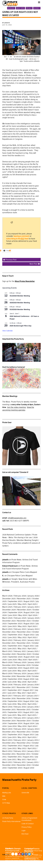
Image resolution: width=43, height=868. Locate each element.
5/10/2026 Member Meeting (20, 309)
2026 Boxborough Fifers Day (21, 326)
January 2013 (33, 740)
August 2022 (29, 635)
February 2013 (20, 740)
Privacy (29, 8)
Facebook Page (23, 854)
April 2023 (32, 626)
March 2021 (7, 651)
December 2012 (9, 743)
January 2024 (33, 618)
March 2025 (7, 607)
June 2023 (12, 626)
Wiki (4, 796)
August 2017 (28, 690)
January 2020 (33, 662)
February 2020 (20, 662)
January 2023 (33, 629)
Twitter (29, 854)
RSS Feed (25, 834)
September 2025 (15, 601)
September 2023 (15, 624)
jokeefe (5, 560)
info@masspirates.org (17, 518)
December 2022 (9, 632)
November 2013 (24, 732)
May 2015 (22, 715)
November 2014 (24, 721)
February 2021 (20, 651)
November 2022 (24, 632)
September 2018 (15, 679)
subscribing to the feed (17, 239)
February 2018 (20, 685)
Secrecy (37, 8)
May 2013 (22, 737)
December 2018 (9, 676)
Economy (11, 8)
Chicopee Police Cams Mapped (24, 572)
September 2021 (15, 646)
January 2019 (33, 673)
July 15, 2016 (7, 25)
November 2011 (24, 754)
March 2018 (7, 685)
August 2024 (29, 612)
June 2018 (12, 682)
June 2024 (12, 615)
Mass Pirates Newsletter (25, 281)
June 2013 (12, 737)
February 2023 (20, 629)
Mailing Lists (7, 793)
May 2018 (22, 682)
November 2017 (24, 687)
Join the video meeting (16, 407)
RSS (33, 854)
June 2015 (12, 715)
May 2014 (22, 726)
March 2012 (7, 751)
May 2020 (23, 660)
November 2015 (24, 710)
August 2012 (29, 746)
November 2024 (24, 610)
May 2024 (23, 615)
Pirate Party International (11, 821)
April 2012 (32, 748)
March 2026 (7, 596)
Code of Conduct (28, 824)
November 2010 (24, 765)
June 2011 (12, 759)
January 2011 (33, 762)
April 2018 (32, 682)
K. (3, 576)
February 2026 (20, 596)
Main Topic (20, 8)
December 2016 (9, 698)
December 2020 (9, 654)
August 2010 (29, 768)
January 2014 (33, 729)
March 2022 (7, 640)
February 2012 (20, 751)
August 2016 (29, 701)
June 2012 (12, 748)
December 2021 (9, 643)
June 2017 (12, 693)
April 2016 (32, 704)
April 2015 (32, 715)
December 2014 (9, 721)
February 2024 (20, 618)
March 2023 (7, 629)
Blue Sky (13, 854)
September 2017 (15, 690)
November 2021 (24, 643)
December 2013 (9, 732)
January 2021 (33, 651)
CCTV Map (6, 803)
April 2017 (32, 693)
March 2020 (7, 662)
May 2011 (22, 759)
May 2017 (22, 693)
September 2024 (15, 612)
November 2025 (24, 599)
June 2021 (12, 648)
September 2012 (15, 746)
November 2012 (24, 743)
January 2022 (33, 640)
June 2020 (12, 660)
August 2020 (29, 657)
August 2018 (29, 679)
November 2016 (24, 698)
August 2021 (29, 646)
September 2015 (15, 712)
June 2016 (12, 704)
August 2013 (29, 734)
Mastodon (16, 854)
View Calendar (8, 331)
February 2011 (20, 762)
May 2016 (22, 704)
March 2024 (7, 618)
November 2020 (24, 654)
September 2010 (15, 768)
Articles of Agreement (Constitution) (29, 819)
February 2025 (20, 607)
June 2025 (12, 604)
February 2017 (20, 696)
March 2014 (7, 729)
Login (24, 831)
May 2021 (22, 648)
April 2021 (32, 648)
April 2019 (32, 671)
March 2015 (7, 718)
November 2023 (24, 621)
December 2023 (9, 621)
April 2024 (33, 615)
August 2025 (29, 601)
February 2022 (20, 640)
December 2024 (9, 610)
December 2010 (9, 765)
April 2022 (32, 637)
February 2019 (20, 673)
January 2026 (33, 596)
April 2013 (32, 737)
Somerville (25, 793)
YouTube (19, 854)
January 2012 (33, 751)
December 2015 (9, 710)
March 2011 (7, 762)
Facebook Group (26, 854)
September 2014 (15, 723)
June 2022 (12, 637)
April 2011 (32, 759)
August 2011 (28, 757)
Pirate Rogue (9, 851)
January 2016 (33, 707)
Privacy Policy (27, 827)
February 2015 (20, 718)
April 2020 (33, 660)
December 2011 (9, 754)
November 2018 (24, 676)
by (6, 23)
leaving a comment (21, 236)
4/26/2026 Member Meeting (20, 303)
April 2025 (32, 604)
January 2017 (33, 696)
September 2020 (15, 657)
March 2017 (7, 696)
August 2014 (29, 723)
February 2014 (20, 729)
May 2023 (22, 626)
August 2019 (29, 668)
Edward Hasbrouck (10, 566)
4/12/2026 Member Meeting (20, 296)
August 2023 (29, 624)
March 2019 (7, 673)
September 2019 (15, 668)
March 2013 (7, 740)
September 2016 (15, 701)
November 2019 (24, 665)
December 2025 (9, 599)
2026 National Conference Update (17, 535)
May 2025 (22, 604)
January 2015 (33, 718)
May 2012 (22, 748)
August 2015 (29, 712)
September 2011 (15, 757)
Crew (4, 799)
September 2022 (15, 635)
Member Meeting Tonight (27, 540)
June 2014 (12, 726)
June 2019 (12, 671)
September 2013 (15, 734)
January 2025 (33, 607)
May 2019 (22, 671)
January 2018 (33, 685)
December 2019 (9, 665)
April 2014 (32, 726)
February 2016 (20, 707)
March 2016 (7, 707)
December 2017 (9, 687)
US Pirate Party (8, 818)
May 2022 (22, 637)
